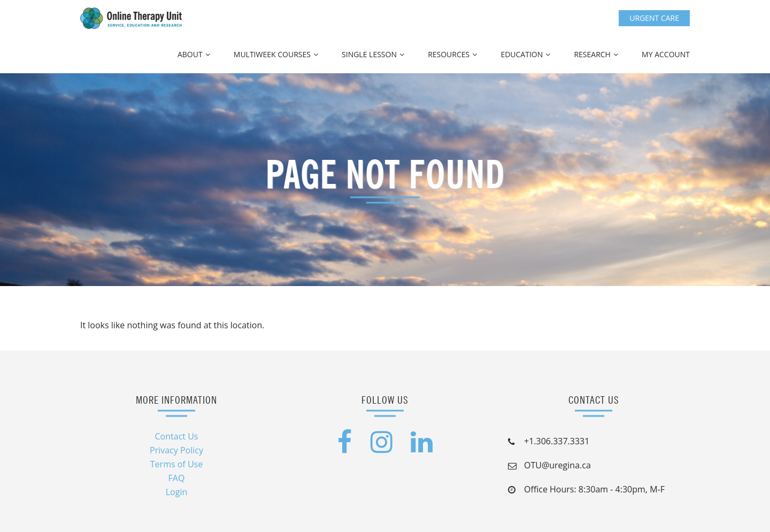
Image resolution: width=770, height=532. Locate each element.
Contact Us (177, 436)
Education (522, 54)
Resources (449, 54)
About (190, 54)
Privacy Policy (176, 450)
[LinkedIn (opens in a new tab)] (422, 448)
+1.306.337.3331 (557, 441)
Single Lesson (369, 54)
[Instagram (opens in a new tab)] (382, 448)
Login (177, 492)
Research (592, 54)
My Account (666, 54)
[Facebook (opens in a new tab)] (345, 448)
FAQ (177, 478)
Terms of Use (176, 464)
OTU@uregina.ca (557, 465)
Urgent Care (654, 18)
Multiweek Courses (272, 54)
